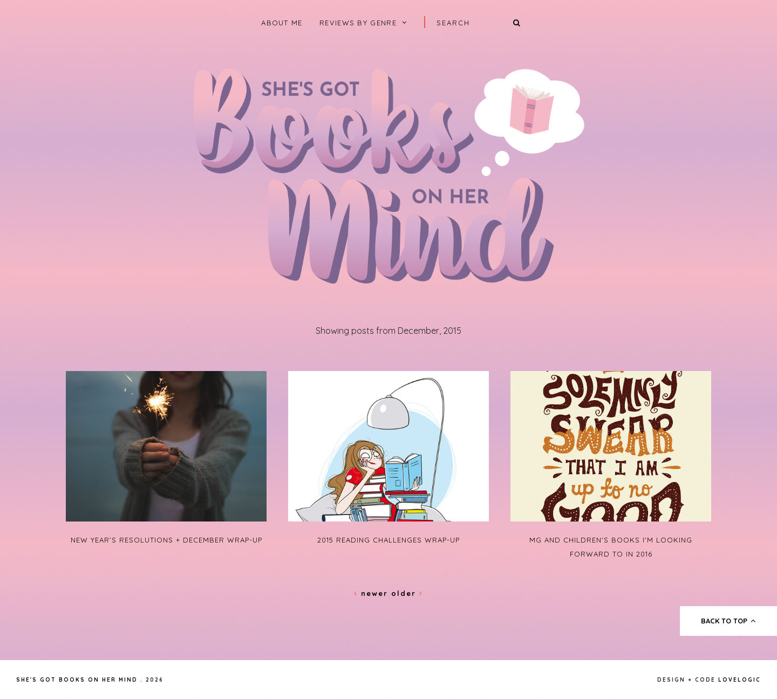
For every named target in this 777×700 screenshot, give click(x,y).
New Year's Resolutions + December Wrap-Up (166, 540)
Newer (373, 593)
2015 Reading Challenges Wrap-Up (388, 540)
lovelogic (739, 680)
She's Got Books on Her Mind (77, 680)
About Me (282, 23)
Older (407, 593)
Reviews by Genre (358, 23)
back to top (729, 621)
